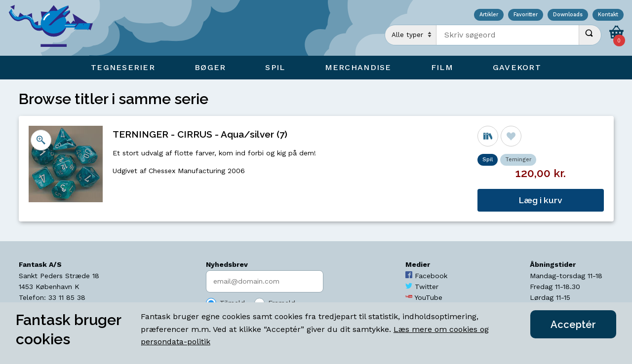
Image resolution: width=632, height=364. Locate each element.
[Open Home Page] (56, 28)
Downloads (568, 15)
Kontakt (608, 15)
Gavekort (517, 67)
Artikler (489, 15)
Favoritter (526, 15)
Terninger (518, 160)
